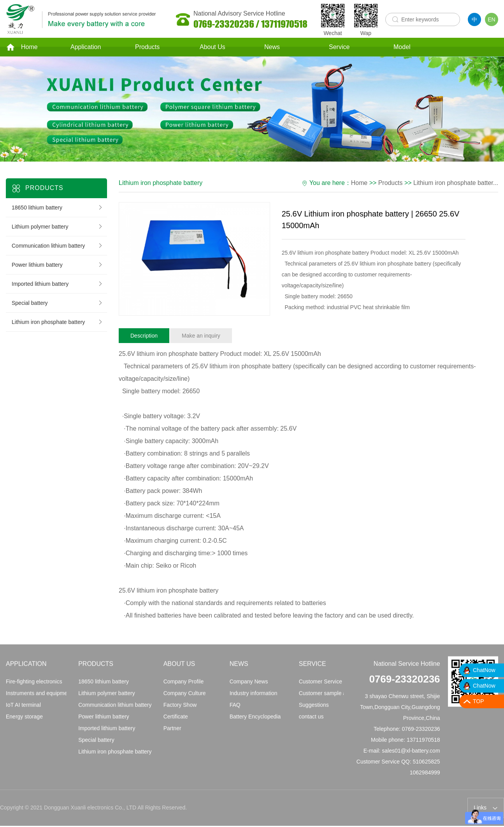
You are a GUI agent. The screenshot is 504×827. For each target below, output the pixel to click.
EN (491, 19)
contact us (311, 722)
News (272, 48)
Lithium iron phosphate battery (57, 324)
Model (402, 48)
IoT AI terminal (23, 710)
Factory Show (180, 710)
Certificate (176, 722)
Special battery (57, 305)
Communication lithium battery (57, 248)
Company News (249, 687)
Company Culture (185, 699)
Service (339, 48)
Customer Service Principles (333, 687)
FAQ (235, 710)
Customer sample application (334, 699)
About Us (212, 48)
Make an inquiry (201, 338)
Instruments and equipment (39, 699)
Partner (172, 734)
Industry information (254, 699)
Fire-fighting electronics (34, 687)
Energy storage (24, 722)
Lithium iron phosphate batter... (455, 185)
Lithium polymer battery (57, 229)
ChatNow (484, 670)
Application (86, 48)
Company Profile (184, 687)
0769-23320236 (404, 684)
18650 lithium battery (57, 209)
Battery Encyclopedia (255, 722)
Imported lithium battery (57, 286)
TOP (479, 701)
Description (144, 338)
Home (22, 48)
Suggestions (314, 710)
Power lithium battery (57, 267)
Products (147, 48)
